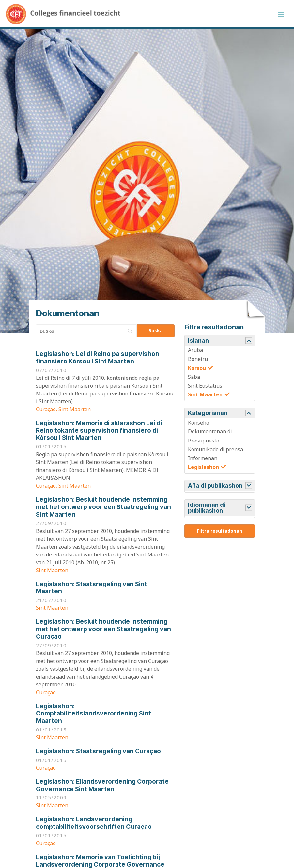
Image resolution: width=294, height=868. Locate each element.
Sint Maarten (205, 396)
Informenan (203, 460)
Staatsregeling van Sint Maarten (92, 590)
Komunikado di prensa (216, 451)
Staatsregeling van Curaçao (98, 753)
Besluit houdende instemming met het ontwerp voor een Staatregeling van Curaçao (103, 631)
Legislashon (203, 469)
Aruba (195, 352)
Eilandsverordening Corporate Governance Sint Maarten (102, 787)
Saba (194, 379)
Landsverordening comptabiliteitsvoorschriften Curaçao (94, 825)
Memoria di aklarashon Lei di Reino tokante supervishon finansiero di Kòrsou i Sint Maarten (99, 433)
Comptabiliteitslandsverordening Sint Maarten (93, 716)
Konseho (199, 425)
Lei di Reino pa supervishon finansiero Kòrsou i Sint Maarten (98, 360)
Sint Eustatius (205, 388)
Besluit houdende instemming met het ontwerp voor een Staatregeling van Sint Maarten (103, 509)
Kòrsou (197, 370)
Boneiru (198, 361)
